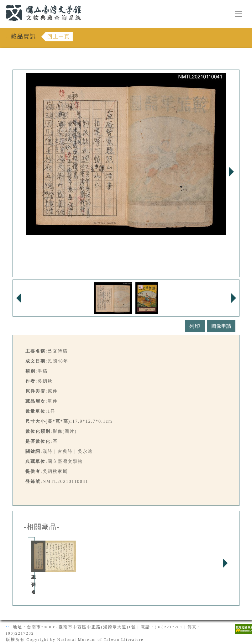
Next (231, 172)
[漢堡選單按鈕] (239, 14)
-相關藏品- (42, 527)
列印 (195, 326)
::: (2, 4)
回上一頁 (59, 37)
